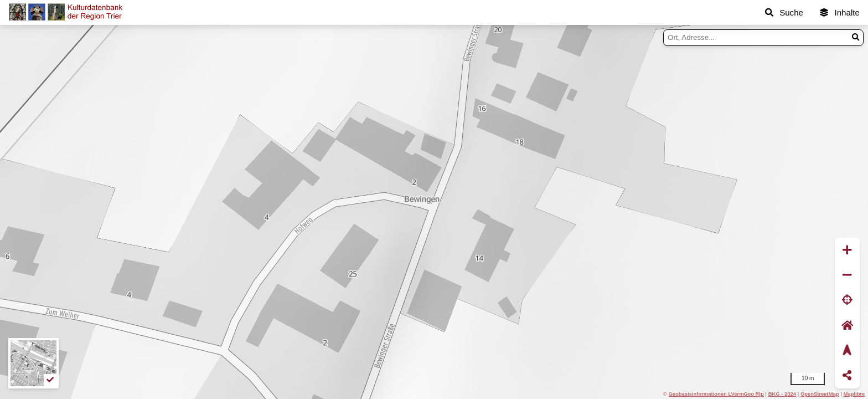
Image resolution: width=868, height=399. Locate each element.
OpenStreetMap (820, 394)
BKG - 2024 (782, 394)
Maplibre (854, 394)
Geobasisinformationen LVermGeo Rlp (716, 394)
